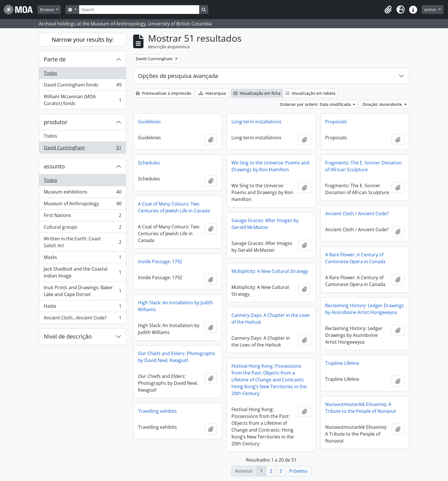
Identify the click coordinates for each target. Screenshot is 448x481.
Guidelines (149, 122)
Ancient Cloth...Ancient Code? (82, 319)
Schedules (149, 163)
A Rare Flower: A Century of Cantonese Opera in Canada (355, 258)
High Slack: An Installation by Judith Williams (176, 306)
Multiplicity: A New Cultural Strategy (270, 271)
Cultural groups (82, 228)
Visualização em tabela (310, 93)
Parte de (55, 59)
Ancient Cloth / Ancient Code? (357, 214)
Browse (48, 10)
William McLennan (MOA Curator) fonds (82, 100)
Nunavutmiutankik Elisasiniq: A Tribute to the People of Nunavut (361, 408)
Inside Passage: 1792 (160, 261)
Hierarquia (212, 93)
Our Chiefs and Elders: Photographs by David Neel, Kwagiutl (177, 357)
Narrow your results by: (83, 40)
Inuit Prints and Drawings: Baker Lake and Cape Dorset (82, 291)
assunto (54, 166)
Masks (82, 258)
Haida (82, 307)
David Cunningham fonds (82, 86)
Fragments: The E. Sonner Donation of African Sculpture (363, 166)
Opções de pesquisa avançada (178, 76)
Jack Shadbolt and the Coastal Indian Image (82, 272)
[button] (388, 10)
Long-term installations (256, 122)
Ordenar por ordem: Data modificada (316, 104)
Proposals (336, 122)
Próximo (298, 471)
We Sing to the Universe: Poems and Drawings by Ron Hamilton (270, 166)
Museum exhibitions (82, 193)
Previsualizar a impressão (163, 93)
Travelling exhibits (157, 411)
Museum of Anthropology (82, 205)
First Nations (82, 217)
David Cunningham (82, 149)
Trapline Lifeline (342, 363)
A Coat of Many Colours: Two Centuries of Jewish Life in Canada (174, 207)
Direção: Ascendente (383, 104)
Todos (50, 73)
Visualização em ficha (257, 93)
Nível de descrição (68, 336)
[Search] (139, 10)
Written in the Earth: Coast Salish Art (82, 242)
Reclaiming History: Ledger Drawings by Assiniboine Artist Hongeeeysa (365, 309)
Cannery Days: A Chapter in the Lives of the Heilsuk (271, 319)
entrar (431, 10)
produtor (56, 122)
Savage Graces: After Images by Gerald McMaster (265, 224)
